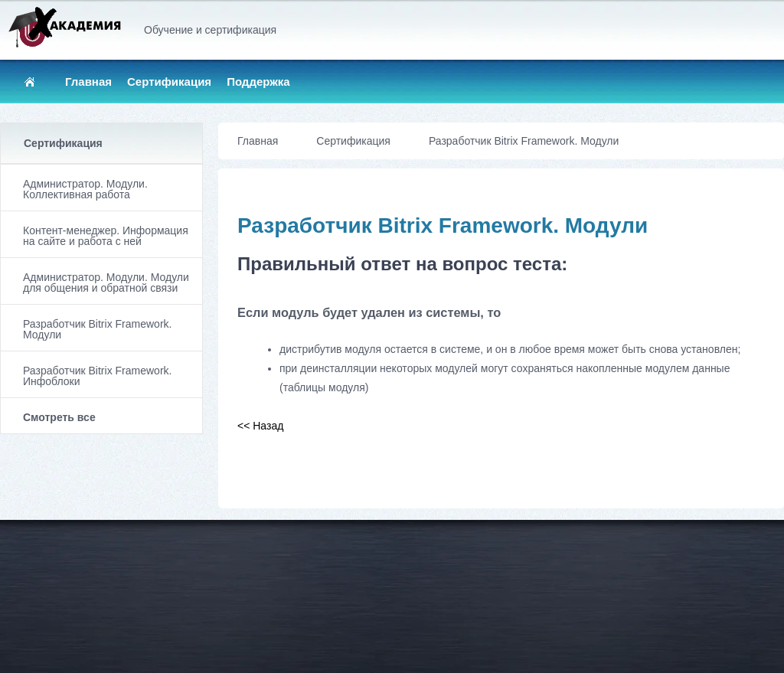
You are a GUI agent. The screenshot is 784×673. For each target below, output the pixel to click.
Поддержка (258, 82)
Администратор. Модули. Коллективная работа (85, 189)
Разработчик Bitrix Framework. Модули (97, 329)
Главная (88, 82)
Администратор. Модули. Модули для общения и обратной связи (106, 283)
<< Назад (260, 426)
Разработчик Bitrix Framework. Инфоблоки (97, 376)
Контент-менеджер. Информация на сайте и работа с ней (106, 236)
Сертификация (169, 82)
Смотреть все (59, 417)
